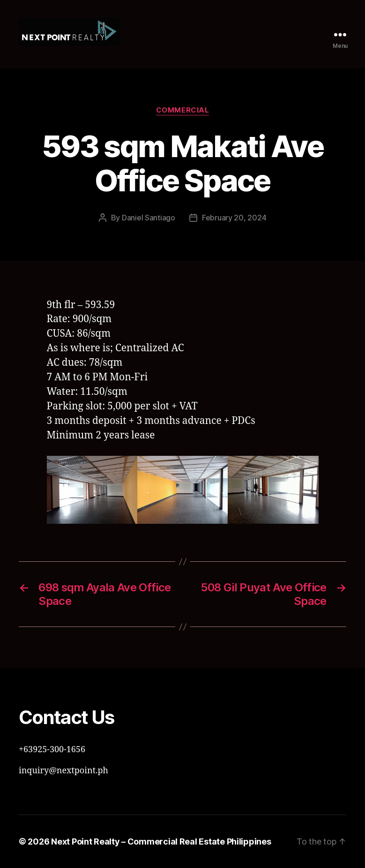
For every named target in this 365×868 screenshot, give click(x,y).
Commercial (183, 110)
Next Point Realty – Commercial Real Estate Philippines (161, 842)
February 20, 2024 (234, 218)
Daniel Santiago (149, 218)
